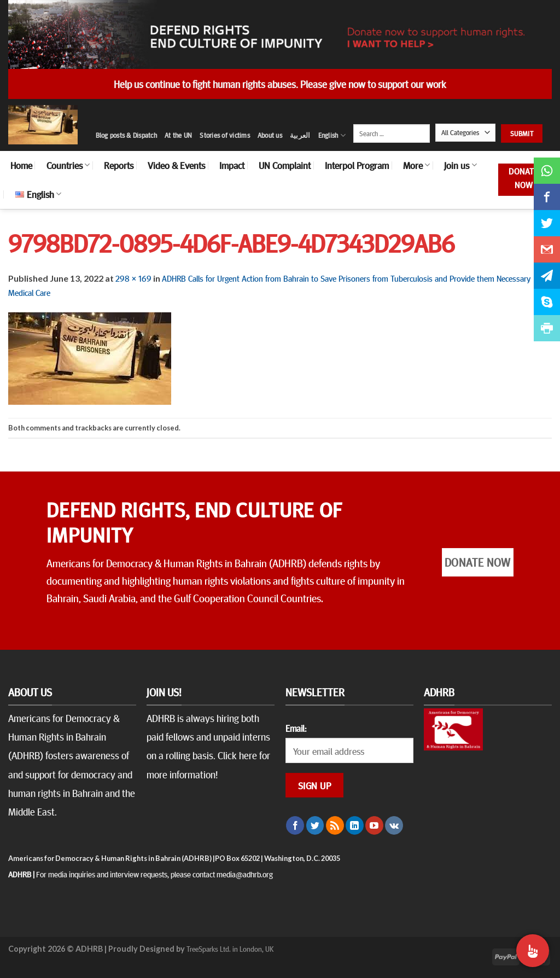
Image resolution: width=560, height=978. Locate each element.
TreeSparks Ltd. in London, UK (230, 948)
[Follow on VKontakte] (394, 825)
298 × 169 (133, 278)
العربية (300, 135)
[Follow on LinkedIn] (355, 825)
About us (270, 135)
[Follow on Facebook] (295, 825)
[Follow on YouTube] (374, 825)
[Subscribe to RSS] (335, 825)
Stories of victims (225, 135)
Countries (68, 165)
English (332, 135)
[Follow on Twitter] (315, 825)
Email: (296, 728)
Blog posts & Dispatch (126, 135)
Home (21, 165)
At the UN (178, 135)
